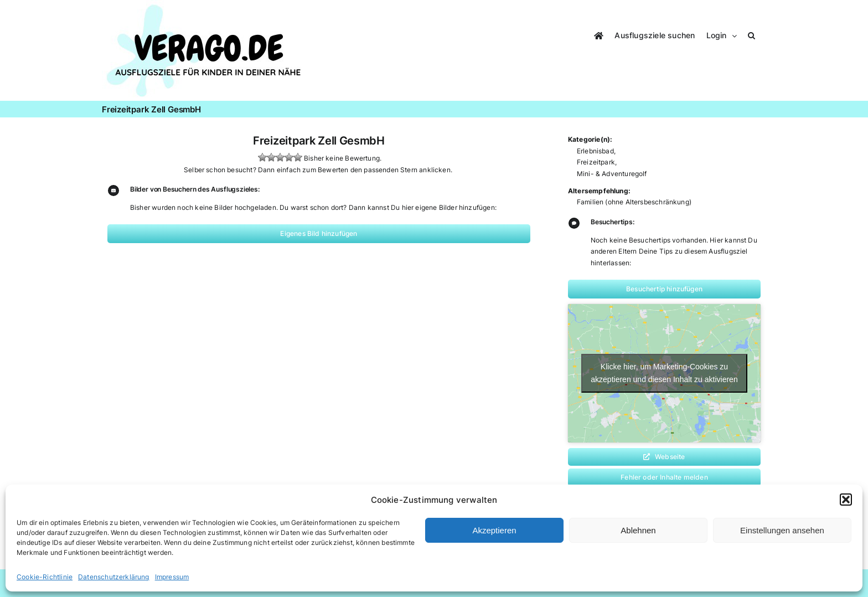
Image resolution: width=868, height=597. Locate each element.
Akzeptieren (494, 530)
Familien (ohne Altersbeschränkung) (634, 202)
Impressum (172, 577)
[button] (846, 500)
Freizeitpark (596, 162)
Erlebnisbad (595, 151)
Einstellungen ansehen (782, 530)
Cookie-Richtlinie (45, 577)
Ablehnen (638, 530)
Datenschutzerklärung (114, 577)
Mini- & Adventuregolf (612, 174)
